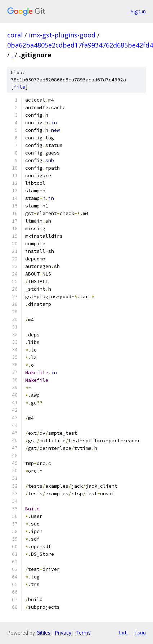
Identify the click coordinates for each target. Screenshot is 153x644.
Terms (83, 633)
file (19, 87)
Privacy (63, 633)
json (140, 632)
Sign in (138, 11)
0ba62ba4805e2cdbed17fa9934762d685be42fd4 (80, 45)
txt (123, 632)
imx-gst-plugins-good (62, 35)
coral (15, 35)
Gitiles (43, 633)
